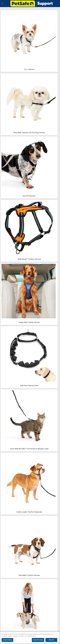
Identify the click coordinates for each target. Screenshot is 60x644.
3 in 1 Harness (29, 69)
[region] (30, 638)
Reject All (51, 640)
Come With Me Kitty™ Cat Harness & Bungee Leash (29, 449)
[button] (2, 4)
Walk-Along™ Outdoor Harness (29, 259)
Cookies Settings (7, 640)
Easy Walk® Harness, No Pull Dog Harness (29, 133)
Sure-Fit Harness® (29, 196)
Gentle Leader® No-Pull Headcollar (29, 512)
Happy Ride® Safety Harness (29, 322)
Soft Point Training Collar (29, 386)
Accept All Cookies (38, 640)
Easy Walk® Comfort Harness (29, 575)
